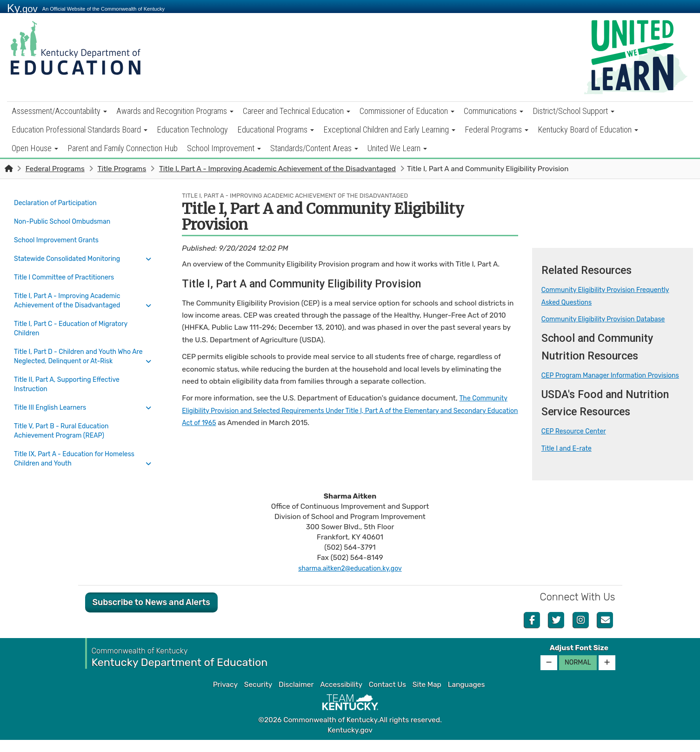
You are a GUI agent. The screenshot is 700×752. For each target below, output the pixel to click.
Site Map (427, 697)
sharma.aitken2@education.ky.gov (350, 580)
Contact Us (387, 697)
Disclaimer (296, 697)
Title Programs (122, 169)
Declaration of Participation (60, 202)
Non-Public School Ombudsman (67, 219)
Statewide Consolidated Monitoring (73, 251)
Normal (578, 675)
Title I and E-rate (569, 460)
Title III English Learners (54, 391)
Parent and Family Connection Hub (123, 148)
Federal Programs (497, 130)
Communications (493, 111)
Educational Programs (276, 130)
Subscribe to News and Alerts (151, 614)
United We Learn (397, 148)
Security (258, 697)
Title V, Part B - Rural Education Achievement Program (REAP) (66, 412)
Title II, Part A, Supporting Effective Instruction (72, 369)
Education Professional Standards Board (80, 130)
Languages (467, 697)
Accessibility (341, 697)
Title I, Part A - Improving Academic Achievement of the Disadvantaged (277, 169)
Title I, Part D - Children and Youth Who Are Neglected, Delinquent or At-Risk (79, 342)
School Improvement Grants (61, 235)
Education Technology (192, 130)
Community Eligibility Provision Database (610, 319)
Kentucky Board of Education (588, 130)
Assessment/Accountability (59, 111)
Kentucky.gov (350, 742)
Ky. (22, 8)
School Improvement (224, 148)
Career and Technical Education (297, 111)
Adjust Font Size (579, 660)
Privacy (225, 697)
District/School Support (573, 111)
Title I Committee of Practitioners (69, 267)
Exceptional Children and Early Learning (389, 130)
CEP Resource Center (577, 444)
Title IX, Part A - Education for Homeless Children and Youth (81, 439)
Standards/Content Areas (314, 148)
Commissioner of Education (407, 111)
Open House (35, 148)
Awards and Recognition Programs (175, 111)
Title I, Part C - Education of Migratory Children (77, 316)
